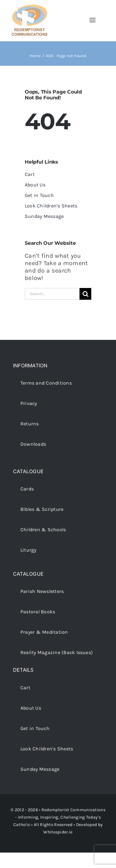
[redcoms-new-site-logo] (29, 8)
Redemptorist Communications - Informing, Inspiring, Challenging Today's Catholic (59, 817)
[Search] (85, 294)
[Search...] (52, 294)
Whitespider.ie (58, 832)
